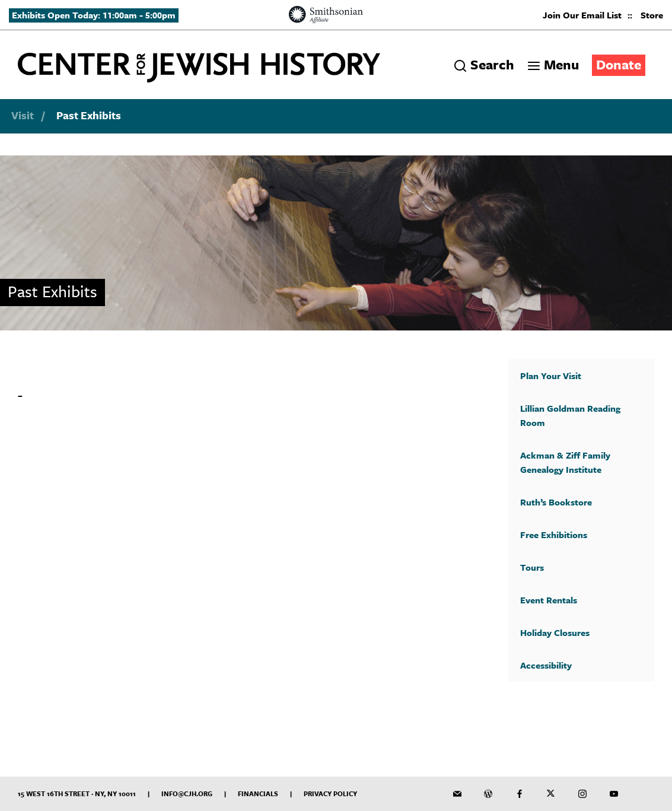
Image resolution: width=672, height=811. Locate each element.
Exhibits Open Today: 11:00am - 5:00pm (94, 15)
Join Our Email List (582, 15)
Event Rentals (549, 600)
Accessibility (546, 665)
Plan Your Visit (551, 376)
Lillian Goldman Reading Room (570, 415)
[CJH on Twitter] (551, 794)
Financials (258, 793)
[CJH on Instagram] (582, 794)
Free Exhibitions (554, 535)
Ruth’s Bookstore (556, 502)
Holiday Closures (555, 632)
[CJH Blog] (488, 794)
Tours (532, 567)
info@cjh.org (187, 793)
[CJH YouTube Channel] (614, 794)
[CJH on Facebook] (520, 794)
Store (652, 15)
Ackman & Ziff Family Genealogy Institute (565, 462)
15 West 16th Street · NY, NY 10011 (77, 793)
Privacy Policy (330, 793)
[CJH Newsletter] (457, 794)
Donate (619, 64)
